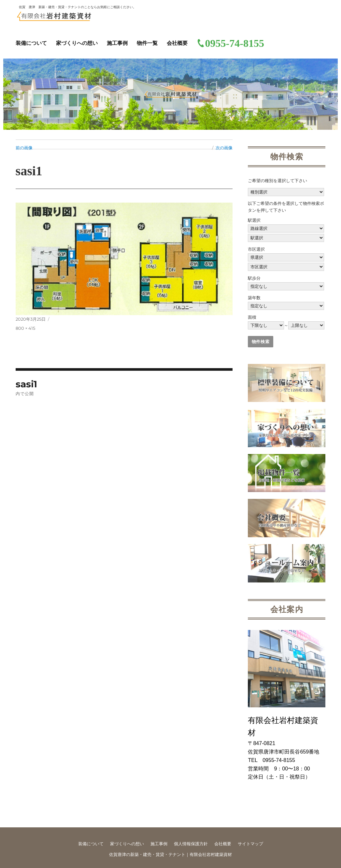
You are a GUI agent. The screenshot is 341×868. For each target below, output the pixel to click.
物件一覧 (147, 43)
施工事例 (117, 43)
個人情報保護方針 (191, 844)
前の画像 (24, 148)
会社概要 (177, 43)
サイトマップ (250, 844)
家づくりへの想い (77, 43)
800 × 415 (25, 328)
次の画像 (224, 148)
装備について (31, 43)
